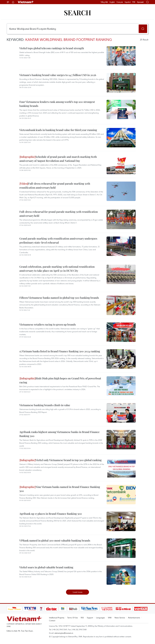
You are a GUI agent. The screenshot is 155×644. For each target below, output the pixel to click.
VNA (110, 618)
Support (90, 618)
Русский (140, 2)
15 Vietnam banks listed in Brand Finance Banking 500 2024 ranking (60, 351)
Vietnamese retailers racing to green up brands (48, 324)
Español (128, 2)
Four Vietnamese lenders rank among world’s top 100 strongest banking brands (57, 104)
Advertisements (134, 618)
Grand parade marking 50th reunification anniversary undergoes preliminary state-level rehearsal (58, 240)
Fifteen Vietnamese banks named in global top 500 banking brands (59, 298)
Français (120, 2)
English (112, 2)
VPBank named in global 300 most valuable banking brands (55, 540)
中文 (134, 2)
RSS (82, 618)
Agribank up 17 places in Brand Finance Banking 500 (51, 514)
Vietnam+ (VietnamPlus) (26, 2)
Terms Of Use (73, 618)
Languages (100, 618)
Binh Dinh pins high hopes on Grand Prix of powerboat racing (60, 380)
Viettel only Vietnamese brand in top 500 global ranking (61, 460)
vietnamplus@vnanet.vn (64, 633)
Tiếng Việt (104, 2)
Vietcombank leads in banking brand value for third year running (58, 130)
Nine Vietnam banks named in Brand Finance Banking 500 (60, 489)
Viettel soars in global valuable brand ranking (46, 567)
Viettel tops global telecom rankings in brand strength (52, 48)
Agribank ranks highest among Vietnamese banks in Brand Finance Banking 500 (59, 434)
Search (77, 12)
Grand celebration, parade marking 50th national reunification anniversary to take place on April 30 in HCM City (57, 269)
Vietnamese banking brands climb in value (45, 405)
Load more (78, 592)
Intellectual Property (57, 618)
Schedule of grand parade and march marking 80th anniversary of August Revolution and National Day (58, 159)
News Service (120, 618)
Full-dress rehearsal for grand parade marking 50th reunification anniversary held (55, 185)
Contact (52, 620)
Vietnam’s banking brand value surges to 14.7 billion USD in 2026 (58, 75)
